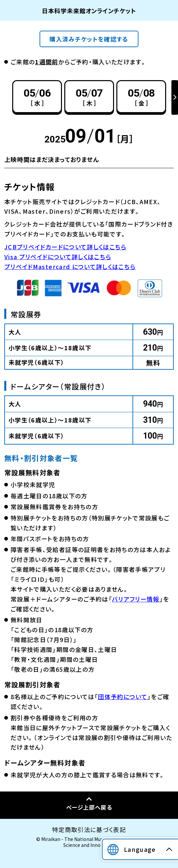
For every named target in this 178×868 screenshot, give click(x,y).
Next (175, 97)
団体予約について (123, 697)
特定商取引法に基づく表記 (89, 829)
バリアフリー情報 (136, 599)
